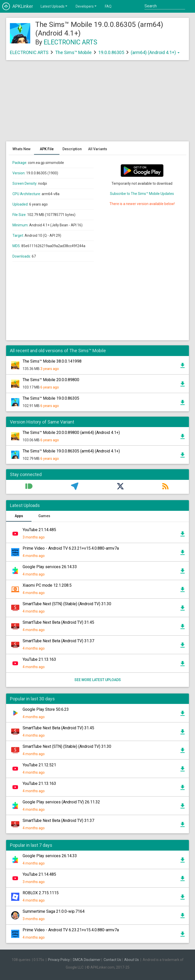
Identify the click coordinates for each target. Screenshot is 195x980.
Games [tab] (44, 516)
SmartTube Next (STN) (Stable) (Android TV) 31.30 (67, 604)
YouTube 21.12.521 (39, 765)
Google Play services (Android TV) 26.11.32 (61, 802)
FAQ (108, 6)
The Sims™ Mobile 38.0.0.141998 (52, 361)
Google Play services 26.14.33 (50, 567)
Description (72, 149)
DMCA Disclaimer (87, 960)
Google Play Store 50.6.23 (46, 709)
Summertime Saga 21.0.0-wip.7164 (54, 911)
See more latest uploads (98, 680)
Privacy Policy (59, 960)
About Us (132, 960)
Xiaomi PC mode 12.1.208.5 (47, 585)
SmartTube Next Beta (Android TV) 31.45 (58, 622)
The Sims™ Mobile (73, 52)
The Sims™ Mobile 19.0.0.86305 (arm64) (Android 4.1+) (71, 451)
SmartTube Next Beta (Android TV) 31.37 (58, 641)
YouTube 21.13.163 (39, 659)
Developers (86, 6)
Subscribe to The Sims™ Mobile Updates (142, 194)
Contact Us (112, 960)
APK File (47, 149)
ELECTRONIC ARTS (70, 42)
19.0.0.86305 (112, 52)
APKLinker (18, 6)
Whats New (21, 149)
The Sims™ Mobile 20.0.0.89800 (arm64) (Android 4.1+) (71, 433)
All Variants (98, 149)
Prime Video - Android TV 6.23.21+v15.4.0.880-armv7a (71, 548)
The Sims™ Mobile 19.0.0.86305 (51, 398)
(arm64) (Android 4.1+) (155, 52)
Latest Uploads (54, 6)
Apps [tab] (19, 516)
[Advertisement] (97, 103)
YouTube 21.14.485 (39, 530)
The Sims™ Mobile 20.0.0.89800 (51, 380)
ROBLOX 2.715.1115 (41, 893)
